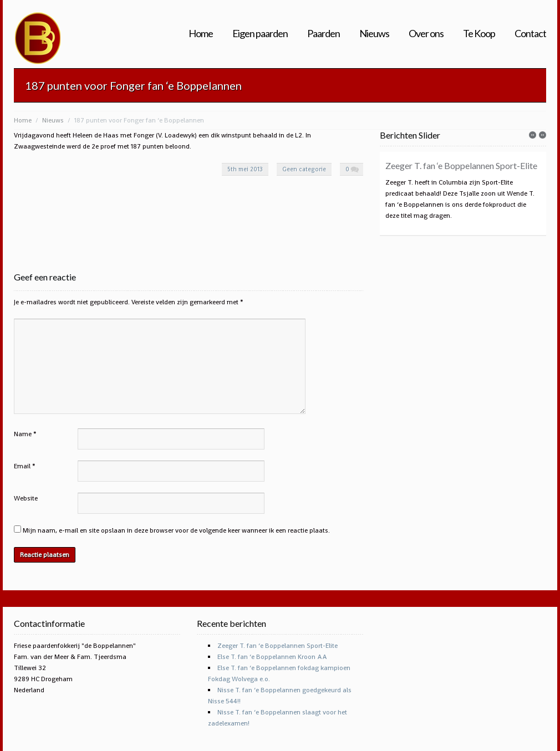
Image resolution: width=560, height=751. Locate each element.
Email (22, 466)
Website (26, 498)
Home (201, 34)
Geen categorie (304, 169)
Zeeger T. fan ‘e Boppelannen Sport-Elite (461, 165)
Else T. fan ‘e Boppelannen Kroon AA (272, 657)
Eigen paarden (260, 34)
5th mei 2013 (245, 169)
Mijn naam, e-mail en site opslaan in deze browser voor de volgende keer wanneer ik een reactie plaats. (176, 530)
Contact (530, 34)
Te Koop (479, 34)
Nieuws (374, 34)
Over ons (426, 34)
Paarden (324, 34)
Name (23, 434)
